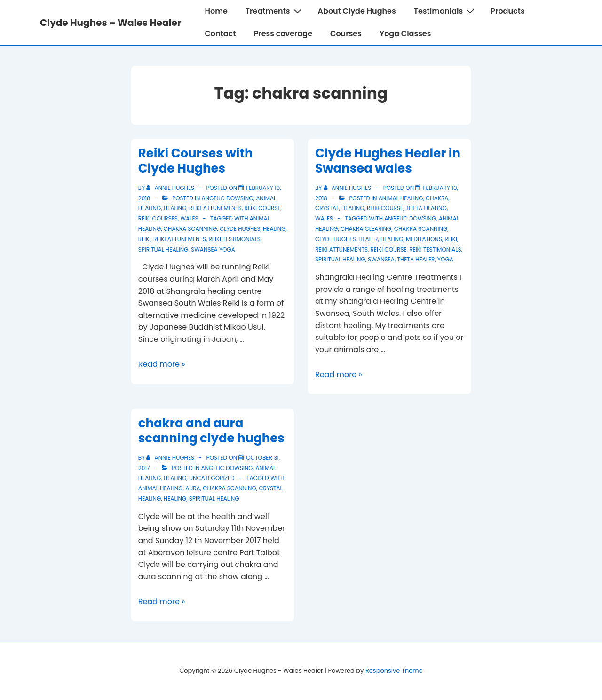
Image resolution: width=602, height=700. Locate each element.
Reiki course (263, 208)
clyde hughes (240, 229)
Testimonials (445, 11)
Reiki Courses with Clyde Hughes (196, 161)
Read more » (162, 364)
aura (193, 488)
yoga (445, 259)
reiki (145, 239)
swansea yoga (213, 249)
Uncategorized (212, 478)
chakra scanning (190, 229)
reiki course (389, 249)
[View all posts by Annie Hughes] (171, 188)
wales (189, 218)
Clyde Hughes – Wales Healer (111, 23)
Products (507, 11)
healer (368, 239)
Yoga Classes (405, 34)
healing (175, 208)
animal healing (401, 198)
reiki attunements (215, 208)
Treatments (275, 11)
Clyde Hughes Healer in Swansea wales (388, 161)
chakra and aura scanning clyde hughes (211, 431)
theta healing (426, 208)
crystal (327, 208)
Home (216, 11)
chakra (437, 198)
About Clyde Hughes (357, 11)
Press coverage (283, 34)
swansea (381, 259)
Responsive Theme (394, 671)
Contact (220, 34)
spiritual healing (163, 249)
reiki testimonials (235, 239)
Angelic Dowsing (228, 198)
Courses (346, 34)
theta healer (416, 259)
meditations (424, 239)
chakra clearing (366, 229)
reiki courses (158, 218)
